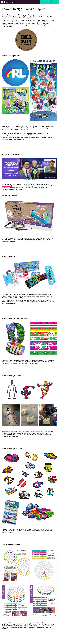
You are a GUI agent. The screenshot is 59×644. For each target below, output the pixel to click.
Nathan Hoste (9, 2)
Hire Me (50, 2)
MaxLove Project (7, 186)
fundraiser (35, 187)
